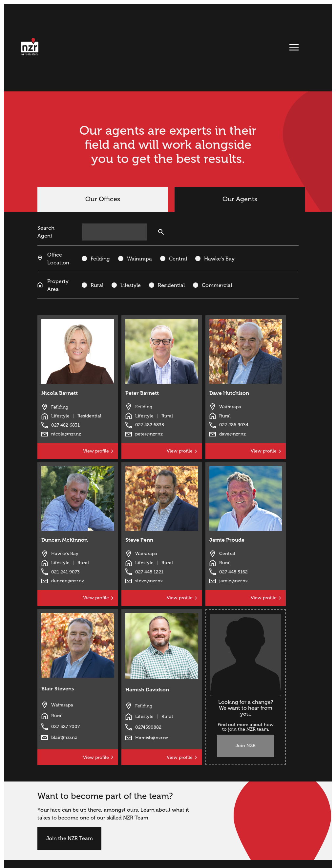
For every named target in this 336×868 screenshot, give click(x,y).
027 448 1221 (149, 572)
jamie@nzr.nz (233, 581)
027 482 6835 (150, 425)
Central (178, 259)
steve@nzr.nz (149, 581)
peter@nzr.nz (149, 434)
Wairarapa (139, 259)
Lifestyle (131, 285)
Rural (97, 285)
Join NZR (246, 746)
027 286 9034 (234, 425)
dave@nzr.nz (232, 434)
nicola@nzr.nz (66, 434)
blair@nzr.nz (64, 737)
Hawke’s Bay (219, 259)
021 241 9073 (65, 572)
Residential (171, 285)
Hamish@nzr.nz (152, 738)
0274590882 (148, 727)
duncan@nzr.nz (68, 581)
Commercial (217, 285)
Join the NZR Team (70, 839)
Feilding (100, 259)
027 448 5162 (233, 572)
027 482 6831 (65, 425)
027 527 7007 (65, 727)
